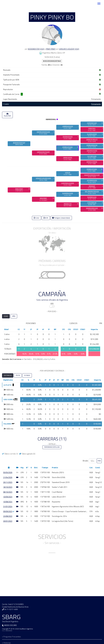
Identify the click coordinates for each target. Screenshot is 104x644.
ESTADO (27, 375)
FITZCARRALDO (92, 203)
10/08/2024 (8, 502)
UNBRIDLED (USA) (68, 126)
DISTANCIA (8, 375)
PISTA (18, 375)
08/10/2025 (8, 492)
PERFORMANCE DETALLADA (52, 447)
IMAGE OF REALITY (92, 140)
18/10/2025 (8, 487)
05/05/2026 (8, 472)
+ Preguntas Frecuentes (11, 637)
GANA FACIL (92, 128)
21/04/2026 (8, 477)
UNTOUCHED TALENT (43, 152)
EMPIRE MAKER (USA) (43, 132)
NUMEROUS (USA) (68, 193)
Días (99, 461)
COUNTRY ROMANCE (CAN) (92, 175)
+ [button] (22, 94)
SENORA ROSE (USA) (92, 208)
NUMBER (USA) (92, 197)
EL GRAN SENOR (92, 134)
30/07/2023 (8, 521)
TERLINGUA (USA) (92, 151)
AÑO (14, 316)
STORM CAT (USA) (67, 147)
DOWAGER (92, 186)
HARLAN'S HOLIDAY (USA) (69, 49)
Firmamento (96, 104)
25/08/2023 (8, 516)
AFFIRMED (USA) (92, 180)
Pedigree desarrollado (61, 218)
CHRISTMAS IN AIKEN (68, 183)
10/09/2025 (8, 497)
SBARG (10, 4)
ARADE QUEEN (68, 158)
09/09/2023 (8, 511)
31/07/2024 (8, 506)
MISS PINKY (43, 198)
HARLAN (68, 173)
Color (36, 218)
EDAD (6, 316)
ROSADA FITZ (68, 204)
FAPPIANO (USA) (92, 123)
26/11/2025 (8, 482)
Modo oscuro (10, 625)
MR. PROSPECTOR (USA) (92, 191)
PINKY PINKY (51, 49)
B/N (46, 218)
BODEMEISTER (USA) (36, 49)
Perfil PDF (7, 115)
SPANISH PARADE (92, 162)
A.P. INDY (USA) (92, 156)
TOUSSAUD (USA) (68, 137)
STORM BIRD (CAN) (92, 145)
